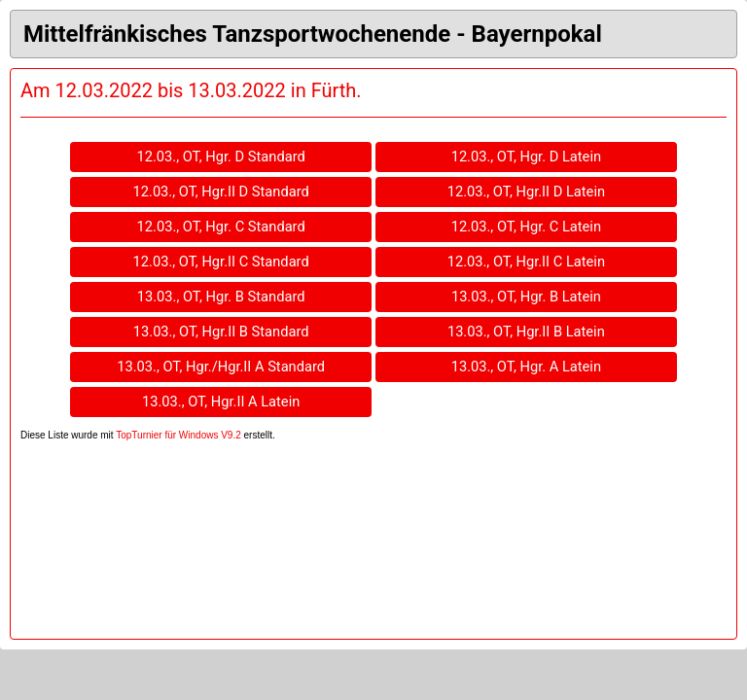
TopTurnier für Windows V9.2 (178, 435)
